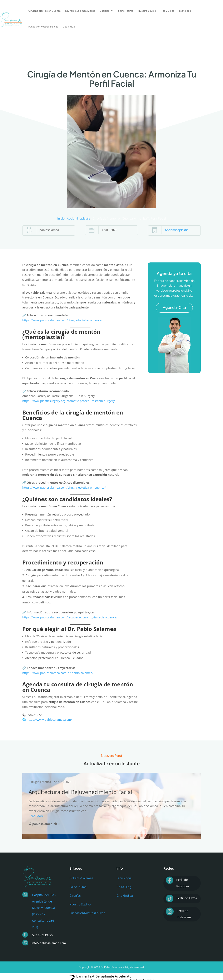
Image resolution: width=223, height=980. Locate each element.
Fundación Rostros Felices (43, 27)
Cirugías (105, 11)
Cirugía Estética (40, 782)
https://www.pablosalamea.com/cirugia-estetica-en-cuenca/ (64, 488)
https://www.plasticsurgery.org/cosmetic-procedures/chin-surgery (68, 401)
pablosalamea (42, 824)
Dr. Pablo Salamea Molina (80, 11)
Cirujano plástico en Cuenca (44, 11)
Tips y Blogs (167, 11)
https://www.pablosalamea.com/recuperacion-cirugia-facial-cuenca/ (70, 617)
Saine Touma (126, 11)
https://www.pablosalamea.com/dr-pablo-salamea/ (58, 673)
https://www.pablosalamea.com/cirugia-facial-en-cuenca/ (62, 320)
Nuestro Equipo (147, 11)
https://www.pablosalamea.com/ (49, 720)
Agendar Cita (174, 307)
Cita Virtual (69, 27)
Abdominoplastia (79, 218)
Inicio (61, 218)
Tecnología (185, 11)
